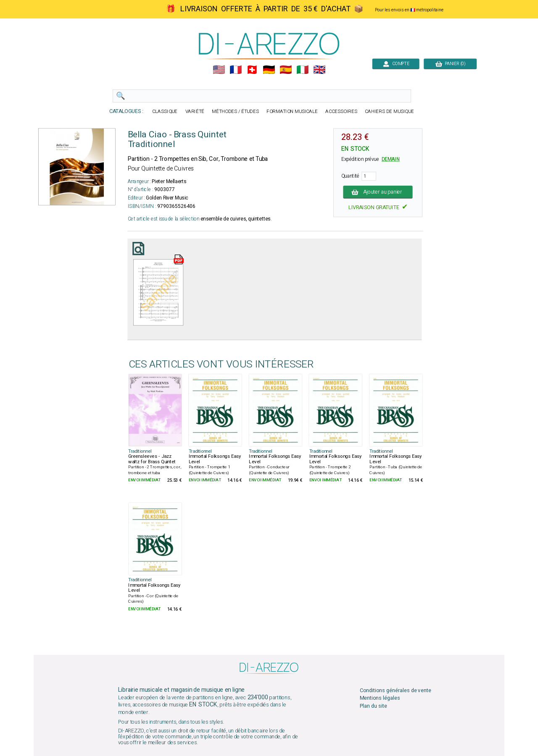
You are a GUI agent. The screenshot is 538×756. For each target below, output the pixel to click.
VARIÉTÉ (195, 112)
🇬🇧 (319, 70)
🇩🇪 (269, 70)
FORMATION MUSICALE (292, 112)
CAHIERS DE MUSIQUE (389, 112)
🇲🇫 (236, 70)
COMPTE (396, 64)
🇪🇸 (286, 70)
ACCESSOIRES (341, 112)
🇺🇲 (219, 70)
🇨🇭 (252, 70)
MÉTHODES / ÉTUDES (235, 112)
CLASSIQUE (165, 112)
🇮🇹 (302, 70)
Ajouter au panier (378, 192)
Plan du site (373, 706)
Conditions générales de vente (396, 691)
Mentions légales (380, 698)
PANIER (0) (450, 64)
